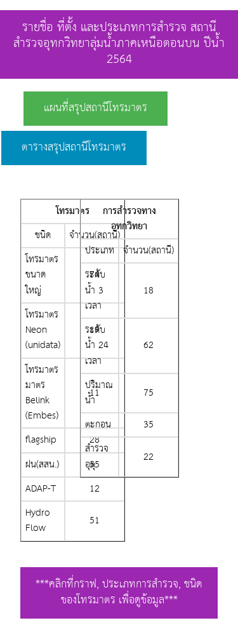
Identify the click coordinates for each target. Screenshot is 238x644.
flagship (41, 440)
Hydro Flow (38, 520)
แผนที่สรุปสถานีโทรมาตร (96, 108)
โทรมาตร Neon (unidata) (43, 330)
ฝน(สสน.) (42, 465)
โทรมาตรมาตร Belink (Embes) (42, 393)
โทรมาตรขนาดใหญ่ (42, 275)
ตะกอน (98, 425)
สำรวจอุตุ (97, 456)
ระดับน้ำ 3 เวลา (95, 290)
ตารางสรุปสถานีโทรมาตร (74, 148)
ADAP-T (41, 489)
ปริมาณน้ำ (99, 393)
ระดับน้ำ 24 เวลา (97, 345)
